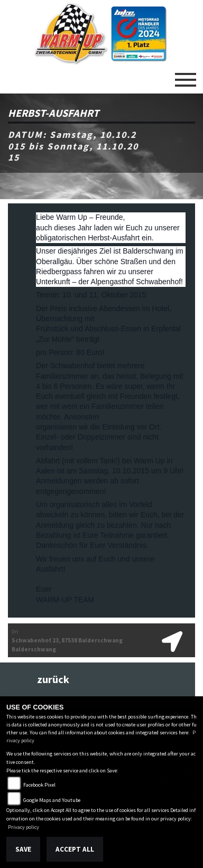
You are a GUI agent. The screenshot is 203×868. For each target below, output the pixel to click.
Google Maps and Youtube (52, 800)
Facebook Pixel (39, 785)
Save (23, 849)
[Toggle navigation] (186, 76)
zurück (53, 679)
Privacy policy (24, 827)
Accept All (75, 849)
